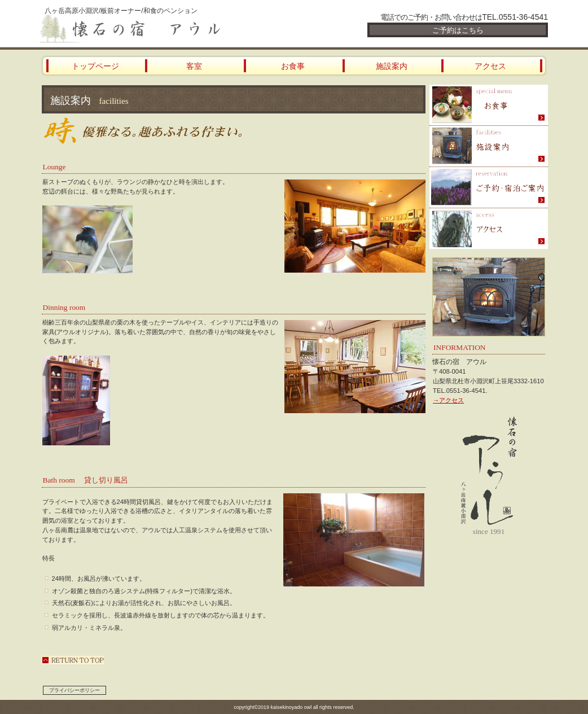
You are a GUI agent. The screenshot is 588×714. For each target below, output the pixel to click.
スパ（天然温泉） (489, 146)
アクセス (489, 229)
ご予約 (489, 188)
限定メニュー (489, 105)
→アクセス (448, 400)
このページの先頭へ (73, 660)
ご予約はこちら (458, 30)
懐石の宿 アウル (175, 29)
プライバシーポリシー (74, 690)
